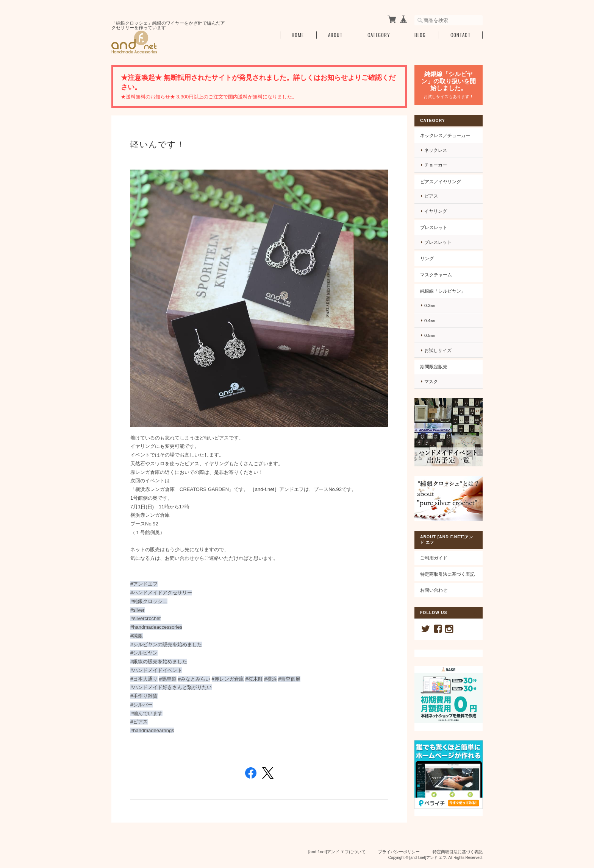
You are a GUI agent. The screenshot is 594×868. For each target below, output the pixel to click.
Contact (461, 35)
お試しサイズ (438, 350)
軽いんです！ (158, 144)
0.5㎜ (430, 335)
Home (298, 35)
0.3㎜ (430, 305)
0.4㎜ (430, 320)
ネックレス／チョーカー (445, 135)
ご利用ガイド (434, 558)
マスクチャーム (436, 275)
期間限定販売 (434, 367)
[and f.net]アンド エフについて (337, 852)
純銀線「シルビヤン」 (443, 291)
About (335, 35)
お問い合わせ (434, 590)
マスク (431, 381)
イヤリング (436, 211)
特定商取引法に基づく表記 (447, 574)
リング (427, 258)
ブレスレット (434, 227)
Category (379, 35)
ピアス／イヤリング (441, 182)
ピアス (431, 196)
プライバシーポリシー (399, 852)
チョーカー (436, 165)
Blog (420, 35)
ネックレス (436, 150)
